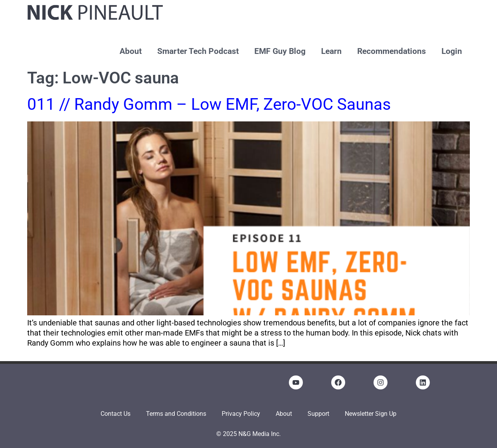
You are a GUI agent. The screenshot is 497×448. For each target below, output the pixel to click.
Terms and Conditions (176, 414)
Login (452, 51)
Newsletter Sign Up (371, 414)
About (131, 51)
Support (318, 414)
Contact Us (116, 414)
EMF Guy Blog (280, 51)
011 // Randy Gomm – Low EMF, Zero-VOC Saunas (209, 104)
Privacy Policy (241, 414)
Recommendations (392, 51)
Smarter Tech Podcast (198, 51)
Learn (331, 51)
